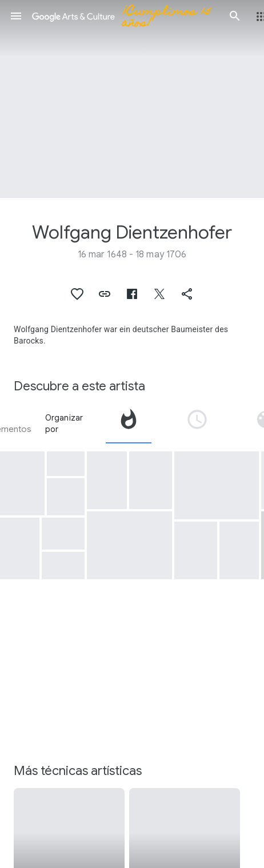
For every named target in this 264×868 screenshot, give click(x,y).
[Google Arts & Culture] (125, 16)
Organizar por (64, 423)
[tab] (129, 423)
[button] (16, 16)
